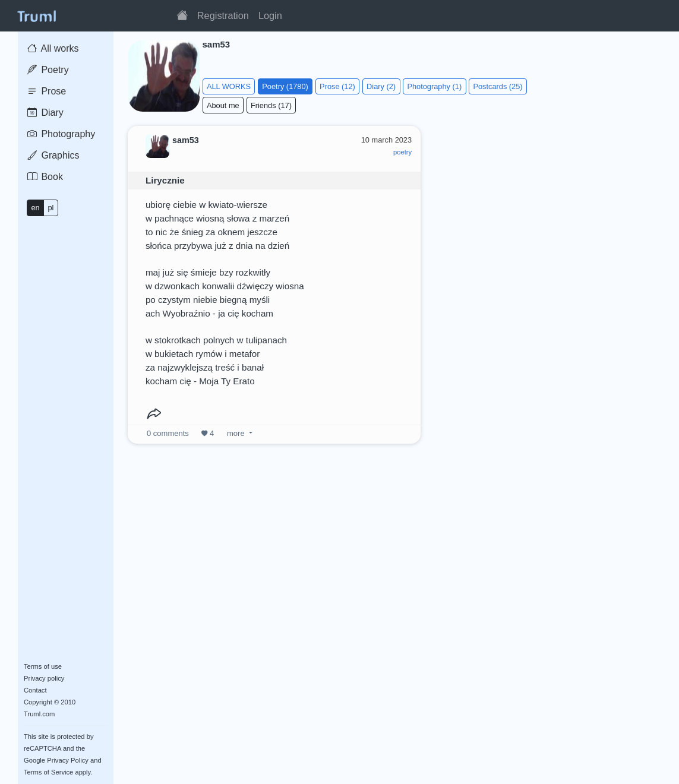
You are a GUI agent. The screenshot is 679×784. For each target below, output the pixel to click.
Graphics (53, 155)
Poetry (48, 70)
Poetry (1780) (285, 86)
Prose (47, 91)
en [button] (35, 208)
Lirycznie (165, 180)
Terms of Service (48, 772)
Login (270, 15)
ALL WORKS (229, 86)
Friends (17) (271, 105)
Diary (45, 113)
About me (223, 105)
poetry (402, 152)
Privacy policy (44, 678)
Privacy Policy (68, 760)
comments (168, 433)
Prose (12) (337, 86)
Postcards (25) (498, 86)
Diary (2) (381, 86)
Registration (223, 15)
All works (53, 48)
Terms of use (43, 666)
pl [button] (50, 208)
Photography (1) (434, 86)
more (236, 433)
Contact (35, 690)
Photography (61, 134)
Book (45, 177)
